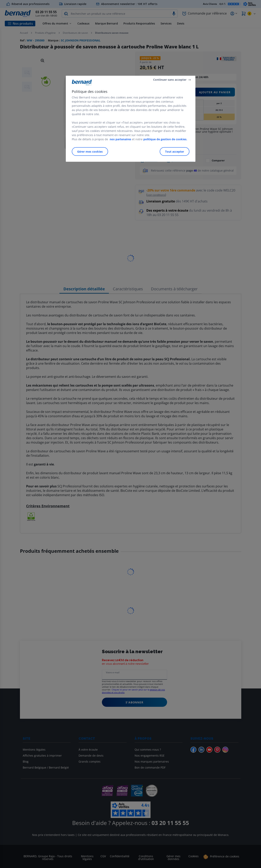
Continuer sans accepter (170, 80)
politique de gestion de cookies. (165, 139)
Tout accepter (175, 151)
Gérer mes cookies (90, 151)
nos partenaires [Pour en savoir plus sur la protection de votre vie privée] (120, 139)
